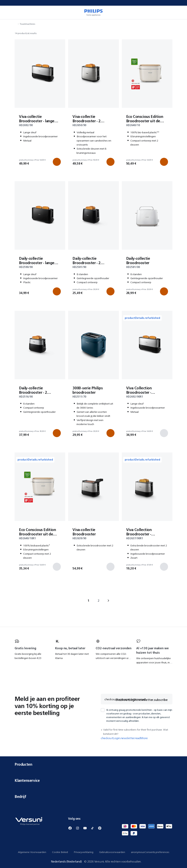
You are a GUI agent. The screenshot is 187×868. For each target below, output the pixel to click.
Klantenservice (93, 780)
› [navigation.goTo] (108, 601)
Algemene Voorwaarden (32, 852)
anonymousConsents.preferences (150, 852)
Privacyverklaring (84, 852)
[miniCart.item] (179, 12)
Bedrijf (93, 797)
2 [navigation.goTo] (99, 601)
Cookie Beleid (60, 852)
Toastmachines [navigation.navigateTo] (27, 24)
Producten (93, 764)
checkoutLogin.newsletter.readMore (124, 738)
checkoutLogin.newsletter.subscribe (142, 700)
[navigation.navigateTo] (16, 24)
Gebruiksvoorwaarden (112, 852)
